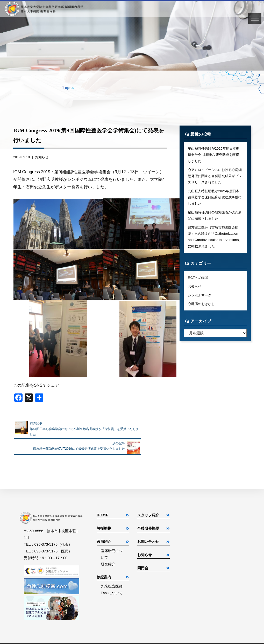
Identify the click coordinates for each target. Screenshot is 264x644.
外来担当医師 (112, 576)
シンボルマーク (201, 303)
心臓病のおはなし (202, 312)
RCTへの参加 (199, 285)
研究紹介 (108, 554)
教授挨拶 (104, 518)
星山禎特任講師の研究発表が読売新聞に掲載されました (215, 220)
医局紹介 (104, 531)
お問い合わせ (148, 531)
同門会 (143, 558)
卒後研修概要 (148, 518)
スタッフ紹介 (148, 505)
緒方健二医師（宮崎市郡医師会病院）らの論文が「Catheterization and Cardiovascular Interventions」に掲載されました (215, 243)
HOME (103, 505)
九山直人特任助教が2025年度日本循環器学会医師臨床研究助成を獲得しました (215, 200)
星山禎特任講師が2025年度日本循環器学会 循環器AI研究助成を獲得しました (214, 155)
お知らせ (42, 157)
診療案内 (104, 567)
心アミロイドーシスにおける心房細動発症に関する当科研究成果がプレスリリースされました (215, 178)
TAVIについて (112, 583)
